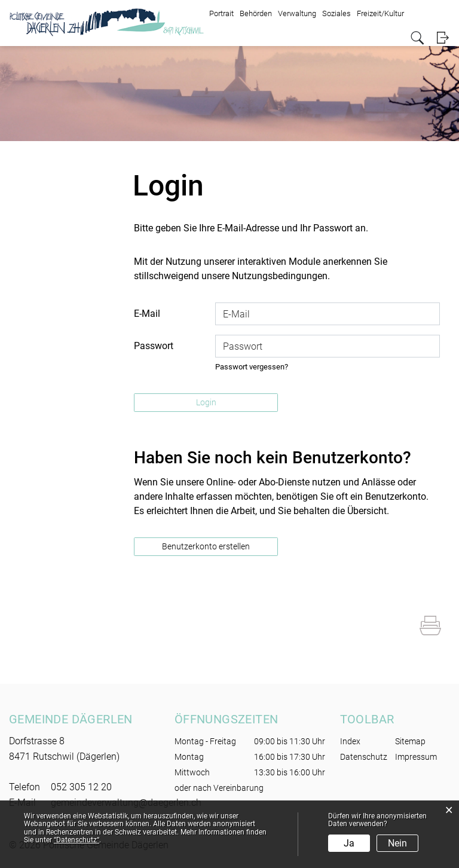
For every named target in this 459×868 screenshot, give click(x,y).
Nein (397, 843)
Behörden (256, 13)
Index (350, 741)
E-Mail (147, 314)
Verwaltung (297, 13)
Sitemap (410, 741)
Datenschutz (364, 757)
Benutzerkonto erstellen (206, 546)
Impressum (416, 757)
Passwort (154, 346)
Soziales (336, 13)
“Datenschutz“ (76, 840)
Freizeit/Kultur (380, 13)
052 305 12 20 (81, 787)
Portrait (221, 13)
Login (443, 38)
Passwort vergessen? (252, 367)
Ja (349, 843)
